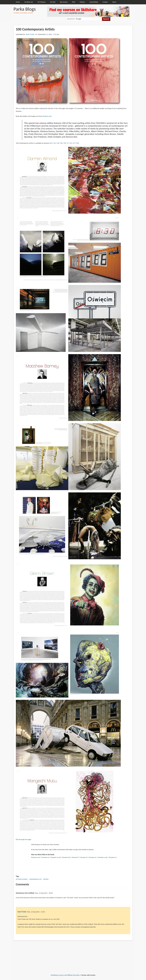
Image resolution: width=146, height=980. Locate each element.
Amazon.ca (46, 857)
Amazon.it (84, 857)
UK (58, 143)
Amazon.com (36, 857)
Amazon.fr (75, 857)
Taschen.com (47, 116)
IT (68, 143)
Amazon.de (66, 857)
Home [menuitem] (18, 2)
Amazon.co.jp (103, 857)
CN (77, 143)
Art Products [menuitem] (41, 2)
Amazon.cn (113, 857)
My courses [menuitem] (64, 2)
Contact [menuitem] (105, 2)
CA (55, 143)
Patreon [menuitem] (82, 2)
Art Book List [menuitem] (29, 2)
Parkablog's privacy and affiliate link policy (65, 975)
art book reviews (22, 879)
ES (71, 143)
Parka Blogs (25, 9)
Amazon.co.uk (56, 857)
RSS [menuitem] (74, 2)
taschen (46, 879)
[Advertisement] (73, 950)
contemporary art (35, 879)
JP (74, 143)
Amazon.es (93, 857)
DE (62, 143)
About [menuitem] (114, 2)
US (51, 143)
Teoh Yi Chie (30, 34)
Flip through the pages (24, 839)
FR (65, 143)
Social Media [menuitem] (94, 2)
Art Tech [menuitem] (53, 2)
